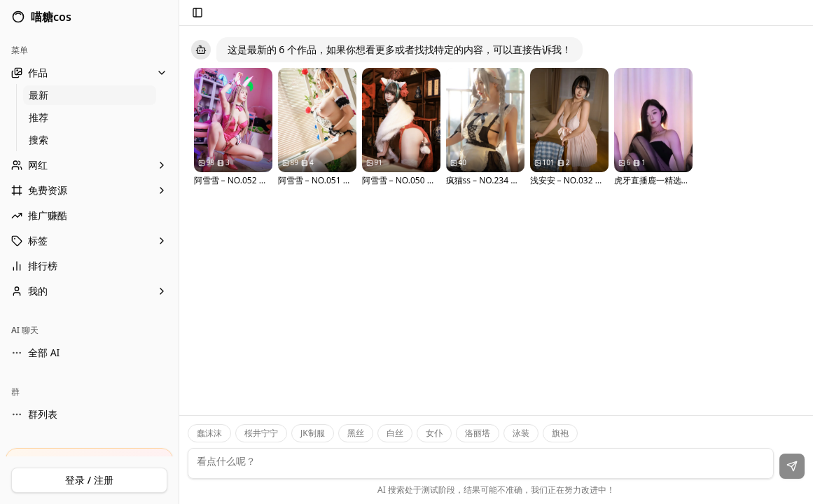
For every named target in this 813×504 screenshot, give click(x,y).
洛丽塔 (478, 433)
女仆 (434, 433)
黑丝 (356, 433)
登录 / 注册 (89, 480)
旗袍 (560, 433)
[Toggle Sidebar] (179, 252)
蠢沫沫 (209, 433)
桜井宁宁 (261, 433)
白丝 (395, 433)
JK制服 (313, 433)
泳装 (521, 433)
